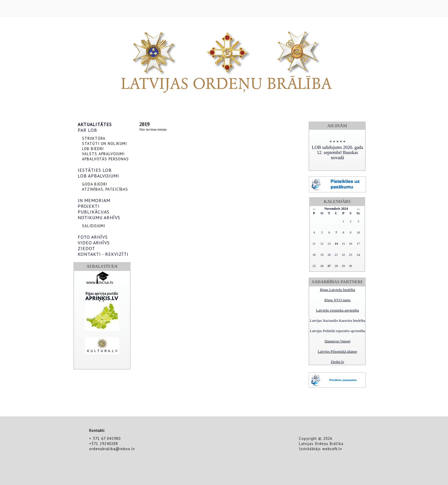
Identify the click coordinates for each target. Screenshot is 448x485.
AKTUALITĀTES (95, 124)
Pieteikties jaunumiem (343, 380)
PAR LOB (87, 130)
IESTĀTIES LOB (95, 170)
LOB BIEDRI (93, 149)
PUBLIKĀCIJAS (94, 212)
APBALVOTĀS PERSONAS (105, 159)
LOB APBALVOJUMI (98, 176)
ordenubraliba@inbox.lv (112, 449)
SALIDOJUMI (94, 226)
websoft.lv (332, 449)
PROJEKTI (89, 206)
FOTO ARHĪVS (93, 237)
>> (358, 209)
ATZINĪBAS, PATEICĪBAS (105, 189)
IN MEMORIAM (94, 200)
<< (314, 209)
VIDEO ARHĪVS (94, 243)
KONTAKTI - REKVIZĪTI (103, 254)
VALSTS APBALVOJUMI (103, 154)
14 (336, 244)
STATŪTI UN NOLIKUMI (104, 143)
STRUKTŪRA (94, 138)
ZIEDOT (86, 248)
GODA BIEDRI (95, 184)
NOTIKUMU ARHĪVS (99, 217)
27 (329, 266)
